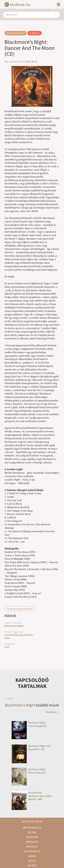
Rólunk (32, 832)
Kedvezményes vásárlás (20, 609)
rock (7, 647)
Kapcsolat (32, 847)
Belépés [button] (32, 866)
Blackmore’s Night (14, 626)
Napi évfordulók (32, 828)
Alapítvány (32, 837)
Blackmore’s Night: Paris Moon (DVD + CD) (31, 748)
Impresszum (32, 842)
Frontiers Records (14, 635)
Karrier (32, 856)
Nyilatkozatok (32, 851)
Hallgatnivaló (16, 33)
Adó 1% (32, 861)
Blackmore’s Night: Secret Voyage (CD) (29, 724)
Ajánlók (35, 33)
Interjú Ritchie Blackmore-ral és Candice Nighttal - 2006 (32, 796)
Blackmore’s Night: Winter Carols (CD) (29, 771)
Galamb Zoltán (17, 61)
